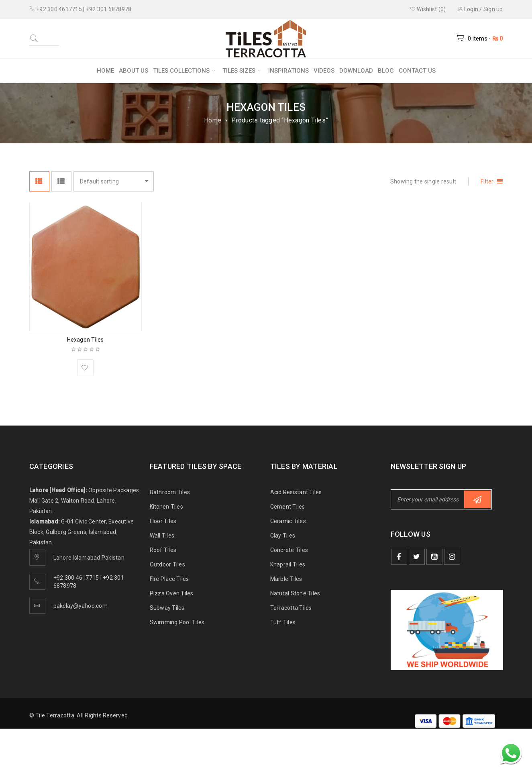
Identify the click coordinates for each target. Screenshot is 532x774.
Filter (487, 181)
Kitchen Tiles (166, 507)
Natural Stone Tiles (295, 593)
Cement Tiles (288, 507)
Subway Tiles (167, 608)
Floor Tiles (163, 521)
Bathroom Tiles (170, 492)
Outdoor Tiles (167, 564)
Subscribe (477, 500)
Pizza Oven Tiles (172, 593)
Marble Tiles (286, 579)
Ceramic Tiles (288, 521)
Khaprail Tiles (288, 564)
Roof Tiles (163, 550)
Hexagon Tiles (86, 340)
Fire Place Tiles (169, 579)
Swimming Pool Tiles (177, 622)
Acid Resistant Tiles (296, 492)
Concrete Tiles (289, 550)
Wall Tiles (162, 536)
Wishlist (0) (428, 9)
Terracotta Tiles (291, 608)
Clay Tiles (283, 536)
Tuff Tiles (283, 622)
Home (213, 120)
